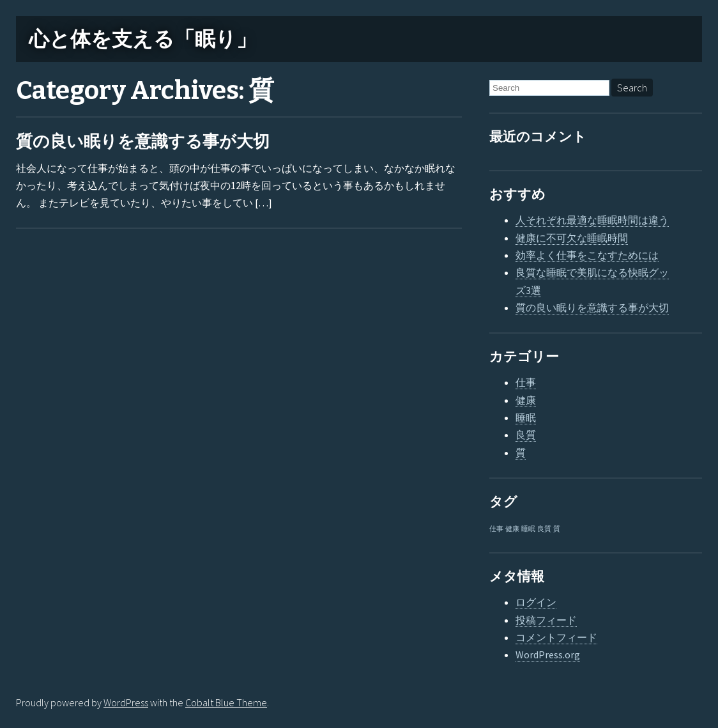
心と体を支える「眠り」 (143, 39)
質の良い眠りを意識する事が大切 (143, 142)
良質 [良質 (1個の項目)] (544, 529)
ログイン (536, 602)
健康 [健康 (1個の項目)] (512, 529)
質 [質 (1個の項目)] (557, 529)
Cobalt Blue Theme (226, 702)
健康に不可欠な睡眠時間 (572, 238)
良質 (526, 435)
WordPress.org (548, 654)
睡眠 (526, 417)
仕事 (526, 382)
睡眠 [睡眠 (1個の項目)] (528, 529)
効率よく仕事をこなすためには (587, 255)
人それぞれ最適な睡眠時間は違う (592, 220)
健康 (526, 400)
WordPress (126, 702)
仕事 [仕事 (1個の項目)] (496, 529)
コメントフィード (556, 637)
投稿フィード (546, 620)
